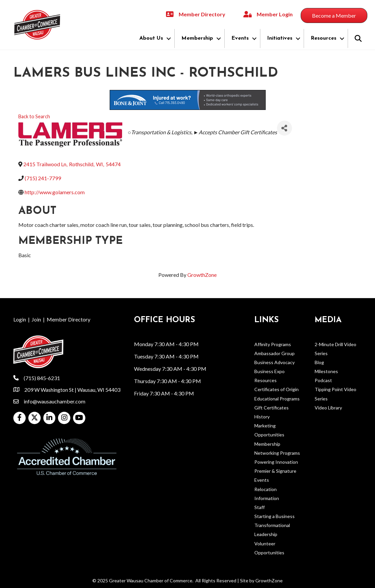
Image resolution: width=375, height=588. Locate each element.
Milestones (326, 371)
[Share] (284, 128)
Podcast (323, 380)
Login (20, 319)
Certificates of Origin (276, 389)
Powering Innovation (276, 462)
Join (36, 319)
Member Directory (68, 319)
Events (240, 38)
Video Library (328, 408)
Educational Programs (277, 399)
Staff (259, 507)
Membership (197, 38)
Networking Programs (277, 453)
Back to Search (34, 116)
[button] (334, 15)
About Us (151, 38)
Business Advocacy (274, 362)
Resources (323, 38)
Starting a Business (274, 516)
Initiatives (280, 38)
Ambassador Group (274, 353)
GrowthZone (202, 275)
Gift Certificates (271, 408)
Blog (319, 362)
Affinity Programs (273, 344)
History (262, 417)
